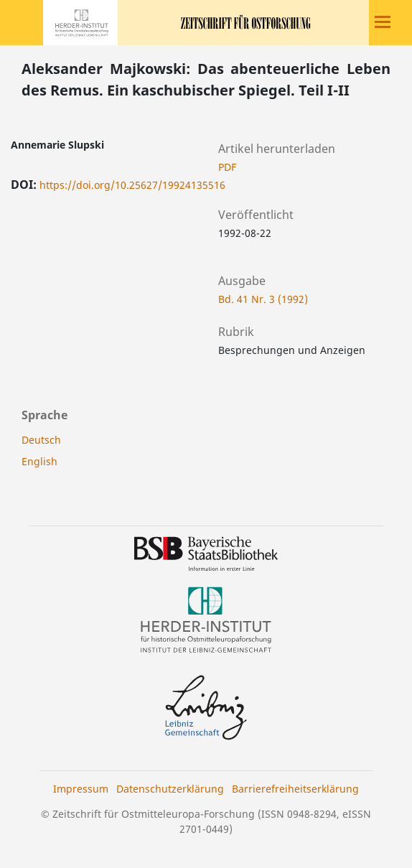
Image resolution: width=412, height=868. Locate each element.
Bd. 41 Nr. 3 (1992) (263, 299)
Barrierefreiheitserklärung (295, 789)
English (39, 461)
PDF (227, 167)
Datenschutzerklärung (170, 789)
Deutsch (41, 440)
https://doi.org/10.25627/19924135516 (132, 185)
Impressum (81, 789)
